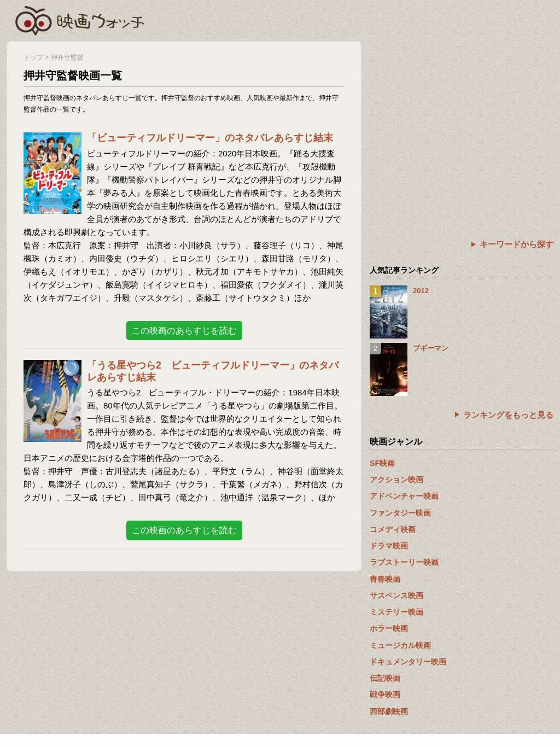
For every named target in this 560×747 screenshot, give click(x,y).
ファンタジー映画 (400, 513)
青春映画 (385, 579)
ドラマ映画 (389, 546)
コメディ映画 (393, 529)
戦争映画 (385, 695)
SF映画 (382, 463)
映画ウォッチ (80, 19)
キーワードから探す (517, 244)
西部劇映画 (389, 711)
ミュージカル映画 (400, 645)
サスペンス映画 (396, 596)
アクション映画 (396, 480)
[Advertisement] (462, 118)
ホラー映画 (389, 628)
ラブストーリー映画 (404, 562)
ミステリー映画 (396, 612)
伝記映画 (385, 678)
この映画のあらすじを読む (184, 331)
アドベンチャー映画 (404, 496)
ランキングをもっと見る (508, 415)
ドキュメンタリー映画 (408, 662)
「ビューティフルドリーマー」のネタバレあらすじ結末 (210, 138)
